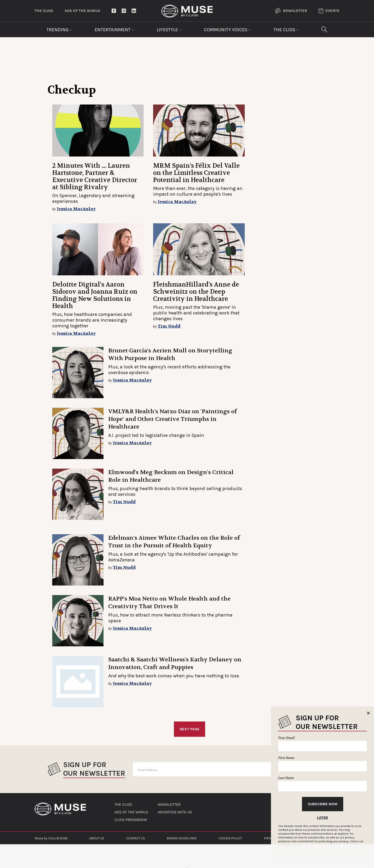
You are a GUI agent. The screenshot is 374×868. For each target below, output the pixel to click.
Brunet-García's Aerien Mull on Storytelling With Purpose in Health (170, 354)
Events (329, 11)
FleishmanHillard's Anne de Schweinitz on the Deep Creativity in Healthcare (196, 292)
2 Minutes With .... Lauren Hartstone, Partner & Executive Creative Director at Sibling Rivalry (95, 176)
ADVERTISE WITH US (175, 812)
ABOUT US (97, 838)
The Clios (44, 11)
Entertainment (114, 30)
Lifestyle (169, 30)
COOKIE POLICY (230, 838)
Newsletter (291, 11)
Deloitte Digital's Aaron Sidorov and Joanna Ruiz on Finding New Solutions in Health (95, 295)
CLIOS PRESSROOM (131, 820)
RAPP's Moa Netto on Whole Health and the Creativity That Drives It (169, 603)
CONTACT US (136, 838)
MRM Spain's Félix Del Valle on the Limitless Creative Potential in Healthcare (196, 173)
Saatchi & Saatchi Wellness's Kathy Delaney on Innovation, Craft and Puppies (175, 663)
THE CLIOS (123, 805)
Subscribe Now (323, 804)
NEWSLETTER (169, 805)
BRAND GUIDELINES (182, 838)
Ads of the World (82, 11)
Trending (59, 30)
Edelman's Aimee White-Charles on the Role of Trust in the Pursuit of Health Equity (174, 542)
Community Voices (227, 30)
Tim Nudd (169, 326)
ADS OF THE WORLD (131, 812)
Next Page (190, 729)
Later (322, 818)
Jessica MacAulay (76, 209)
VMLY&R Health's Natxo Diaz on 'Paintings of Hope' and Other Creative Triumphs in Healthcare (173, 419)
